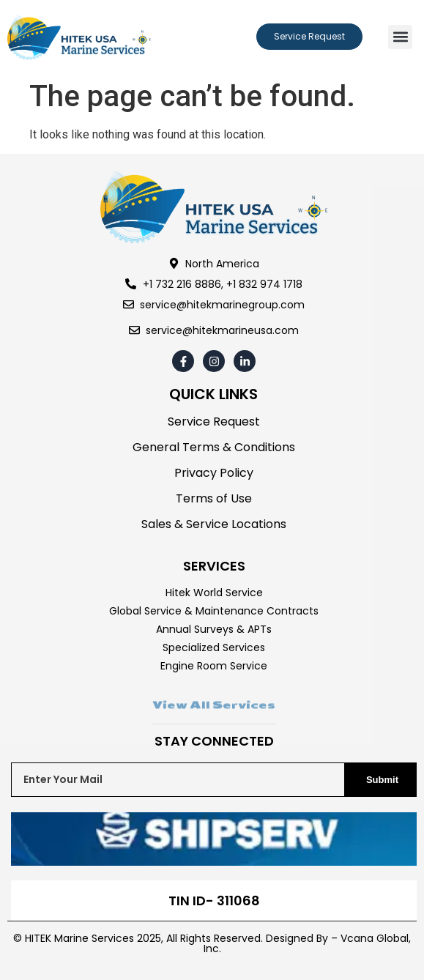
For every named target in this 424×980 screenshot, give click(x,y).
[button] (400, 37)
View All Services (214, 715)
